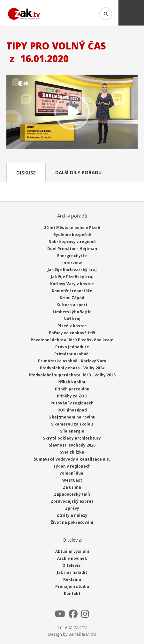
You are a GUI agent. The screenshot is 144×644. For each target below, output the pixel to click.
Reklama (72, 579)
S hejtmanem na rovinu (72, 417)
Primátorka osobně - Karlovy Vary (72, 361)
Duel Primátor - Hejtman (72, 249)
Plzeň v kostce (72, 326)
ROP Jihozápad (72, 410)
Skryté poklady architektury (72, 438)
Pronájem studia (72, 586)
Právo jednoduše (72, 347)
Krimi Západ (72, 298)
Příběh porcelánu (72, 389)
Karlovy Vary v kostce (72, 284)
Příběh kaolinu (72, 382)
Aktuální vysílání (72, 551)
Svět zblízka (72, 452)
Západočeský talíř (72, 494)
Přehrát (72, 112)
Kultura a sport (72, 305)
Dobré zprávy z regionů (72, 242)
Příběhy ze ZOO (72, 396)
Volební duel (72, 473)
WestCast (72, 480)
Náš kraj (72, 319)
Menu (131, 13)
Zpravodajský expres (72, 501)
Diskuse (26, 173)
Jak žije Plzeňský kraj (72, 277)
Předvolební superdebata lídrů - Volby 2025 (72, 375)
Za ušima (72, 487)
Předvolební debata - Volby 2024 (72, 368)
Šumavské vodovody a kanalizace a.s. (72, 459)
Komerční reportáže (72, 291)
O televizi (72, 565)
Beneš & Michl (82, 634)
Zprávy (72, 508)
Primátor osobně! (72, 354)
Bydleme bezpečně (72, 235)
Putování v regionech (72, 403)
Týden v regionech (72, 466)
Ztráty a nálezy (72, 515)
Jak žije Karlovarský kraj (72, 270)
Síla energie (72, 431)
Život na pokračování (72, 522)
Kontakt (72, 593)
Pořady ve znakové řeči (72, 333)
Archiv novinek (72, 558)
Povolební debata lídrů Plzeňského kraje (72, 340)
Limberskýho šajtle (72, 312)
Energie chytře (72, 256)
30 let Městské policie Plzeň (72, 228)
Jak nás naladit (72, 572)
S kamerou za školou (72, 424)
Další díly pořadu (78, 172)
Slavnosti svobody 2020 (72, 445)
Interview (72, 263)
